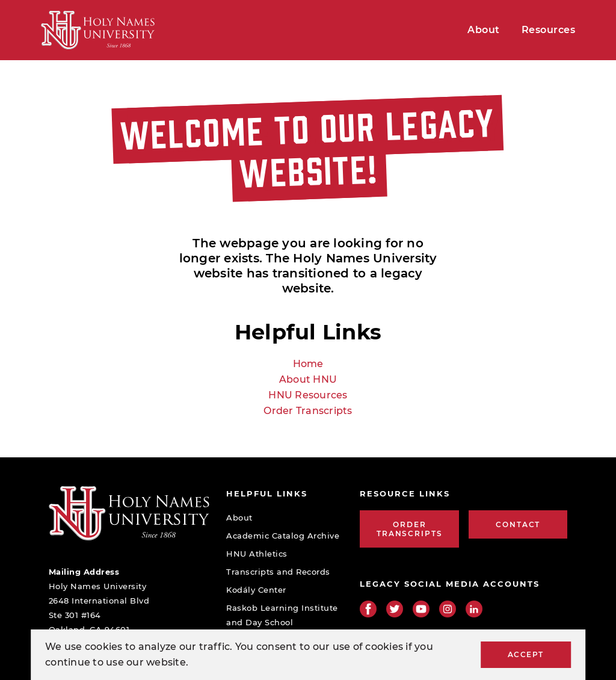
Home (308, 364)
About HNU (308, 379)
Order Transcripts (308, 411)
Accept (526, 654)
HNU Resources (308, 395)
